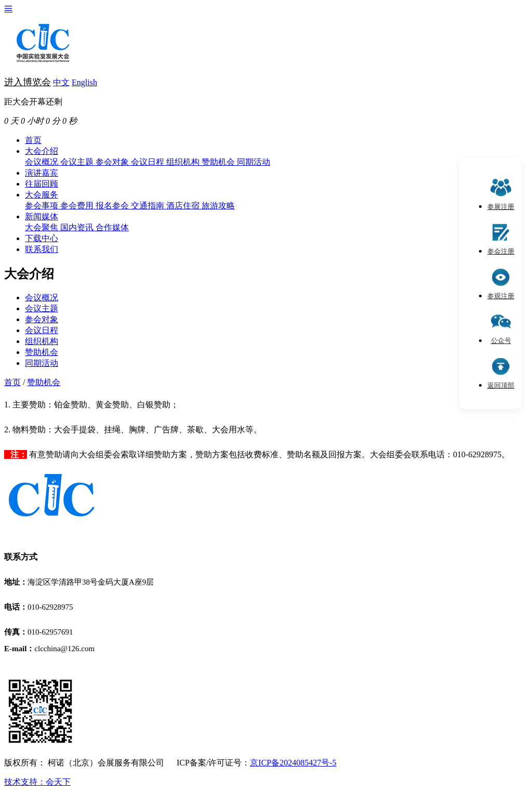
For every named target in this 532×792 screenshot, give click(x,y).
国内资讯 (78, 227)
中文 (61, 82)
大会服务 (42, 195)
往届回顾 (42, 184)
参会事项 (43, 206)
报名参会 (113, 206)
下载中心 (42, 238)
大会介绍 (42, 151)
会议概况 (43, 162)
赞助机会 (219, 162)
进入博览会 (28, 82)
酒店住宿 (184, 206)
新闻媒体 (42, 216)
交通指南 (149, 206)
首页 (33, 140)
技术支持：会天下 (37, 782)
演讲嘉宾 (42, 173)
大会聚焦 (43, 227)
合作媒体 (112, 227)
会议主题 (78, 162)
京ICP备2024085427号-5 (293, 763)
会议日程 (149, 162)
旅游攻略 (218, 206)
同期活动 (254, 162)
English (84, 82)
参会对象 (113, 162)
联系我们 (42, 249)
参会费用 (78, 206)
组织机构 (184, 162)
